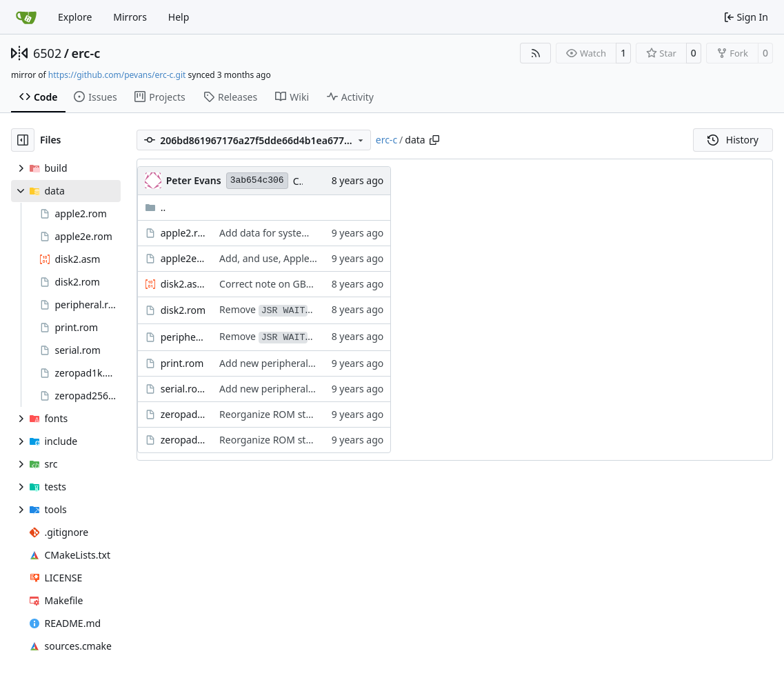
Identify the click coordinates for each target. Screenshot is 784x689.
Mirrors (130, 17)
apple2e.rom (183, 258)
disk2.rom (183, 310)
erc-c (86, 53)
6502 (47, 53)
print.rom (182, 363)
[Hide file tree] (23, 140)
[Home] (26, 17)
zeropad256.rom (183, 440)
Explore (75, 17)
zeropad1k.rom (183, 414)
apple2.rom (183, 233)
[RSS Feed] (536, 53)
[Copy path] (434, 140)
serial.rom (183, 389)
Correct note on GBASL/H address (295, 284)
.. (155, 207)
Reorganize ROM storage (276, 414)
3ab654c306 (257, 180)
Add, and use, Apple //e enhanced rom (306, 258)
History (733, 140)
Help (179, 17)
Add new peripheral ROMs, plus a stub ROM (318, 363)
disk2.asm (183, 284)
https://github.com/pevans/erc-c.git (117, 75)
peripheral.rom (183, 337)
